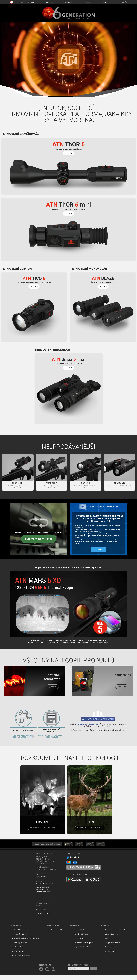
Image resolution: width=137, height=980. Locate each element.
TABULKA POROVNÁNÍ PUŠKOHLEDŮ (47, 849)
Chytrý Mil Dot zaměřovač (20, 961)
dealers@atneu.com (43, 897)
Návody (108, 944)
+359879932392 (42, 882)
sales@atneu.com (42, 895)
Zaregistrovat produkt (112, 948)
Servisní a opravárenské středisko (116, 935)
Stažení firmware (111, 952)
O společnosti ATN (55, 935)
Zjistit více (99, 555)
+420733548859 (42, 915)
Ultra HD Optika (17, 952)
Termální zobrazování (19, 939)
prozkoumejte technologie (43, 833)
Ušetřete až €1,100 (39, 544)
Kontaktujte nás (111, 956)
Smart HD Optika (80, 935)
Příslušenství (78, 944)
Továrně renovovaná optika (83, 948)
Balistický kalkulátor (18, 948)
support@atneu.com (43, 892)
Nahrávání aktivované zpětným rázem (24, 944)
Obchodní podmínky (112, 939)
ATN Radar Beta (17, 956)
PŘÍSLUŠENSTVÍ (69, 2)
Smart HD (15, 935)
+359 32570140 (41, 889)
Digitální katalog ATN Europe (83, 952)
